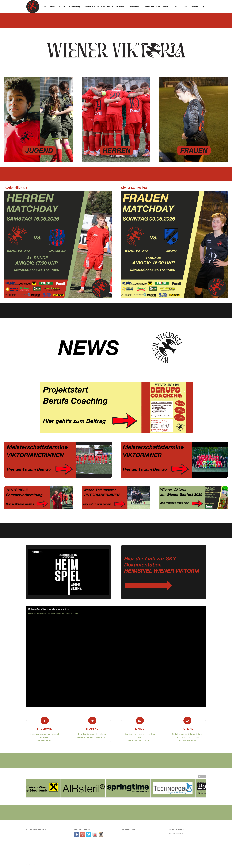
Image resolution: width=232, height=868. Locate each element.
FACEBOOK (45, 729)
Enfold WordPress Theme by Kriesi (65, 864)
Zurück (200, 776)
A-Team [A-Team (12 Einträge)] (30, 834)
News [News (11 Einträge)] (51, 834)
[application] (116, 657)
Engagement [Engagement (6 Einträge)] (41, 834)
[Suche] (203, 7)
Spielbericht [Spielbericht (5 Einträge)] (32, 838)
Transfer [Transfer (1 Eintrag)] (51, 838)
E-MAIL (140, 729)
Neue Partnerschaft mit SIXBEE (132, 842)
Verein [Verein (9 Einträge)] (30, 842)
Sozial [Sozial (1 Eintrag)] (58, 834)
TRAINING (92, 729)
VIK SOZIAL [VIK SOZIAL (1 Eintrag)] (40, 842)
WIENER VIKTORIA (43, 864)
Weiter (204, 776)
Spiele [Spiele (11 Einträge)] (42, 838)
